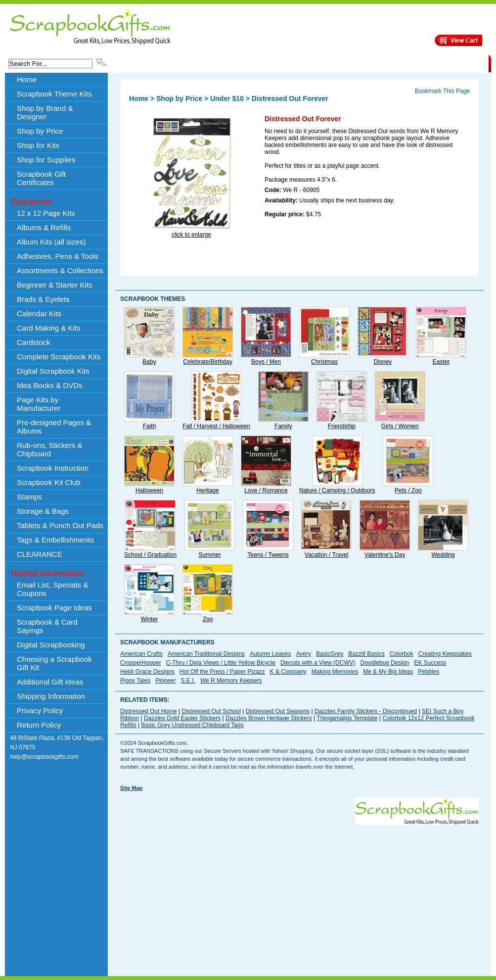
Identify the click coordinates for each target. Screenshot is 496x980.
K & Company (288, 672)
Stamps (29, 497)
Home (27, 79)
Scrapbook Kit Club (48, 482)
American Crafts (141, 654)
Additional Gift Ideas (50, 682)
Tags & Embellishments (55, 540)
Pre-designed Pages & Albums (54, 427)
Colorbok (402, 654)
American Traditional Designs (206, 654)
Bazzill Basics (366, 654)
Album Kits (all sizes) (51, 242)
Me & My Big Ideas (388, 672)
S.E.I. (188, 681)
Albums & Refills (44, 227)
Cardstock (34, 342)
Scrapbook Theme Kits (144, 63)
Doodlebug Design (385, 663)
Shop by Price (290, 63)
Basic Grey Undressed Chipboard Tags (192, 725)
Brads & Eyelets (43, 299)
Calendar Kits (39, 314)
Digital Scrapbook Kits (53, 371)
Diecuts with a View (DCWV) (318, 663)
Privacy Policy (40, 710)
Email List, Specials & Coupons (52, 589)
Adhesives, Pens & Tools (58, 256)
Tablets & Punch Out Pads (60, 525)
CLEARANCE (443, 63)
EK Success (430, 663)
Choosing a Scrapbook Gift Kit (54, 663)
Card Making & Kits (48, 328)
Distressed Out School (211, 711)
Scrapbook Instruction (53, 468)
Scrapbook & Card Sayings (47, 626)
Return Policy (39, 725)
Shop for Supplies (46, 160)
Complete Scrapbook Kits (59, 357)
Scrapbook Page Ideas (54, 608)
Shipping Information (385, 63)
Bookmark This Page (442, 91)
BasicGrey (330, 654)
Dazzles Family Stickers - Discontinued (366, 711)
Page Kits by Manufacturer (39, 404)
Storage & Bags (43, 511)
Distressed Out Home (149, 711)
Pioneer (165, 681)
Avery (304, 654)
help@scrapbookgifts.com (44, 757)
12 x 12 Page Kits (46, 213)
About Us (333, 63)
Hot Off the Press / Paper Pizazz (222, 672)
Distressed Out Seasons (278, 711)
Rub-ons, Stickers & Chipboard (50, 449)
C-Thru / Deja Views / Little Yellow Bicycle (221, 663)
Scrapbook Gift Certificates (41, 178)
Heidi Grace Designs (147, 672)
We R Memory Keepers (231, 681)
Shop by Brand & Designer (224, 63)
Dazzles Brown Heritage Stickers (269, 718)
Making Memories (335, 672)
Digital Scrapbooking (51, 645)
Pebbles (428, 672)
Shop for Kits (38, 145)
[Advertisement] (253, 894)
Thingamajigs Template (347, 718)
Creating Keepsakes (445, 654)
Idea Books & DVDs (50, 385)
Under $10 (227, 98)
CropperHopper (141, 663)
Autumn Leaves (270, 654)
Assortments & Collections (60, 270)
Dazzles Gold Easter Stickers (182, 718)
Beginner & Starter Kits (55, 285)
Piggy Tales (135, 681)
